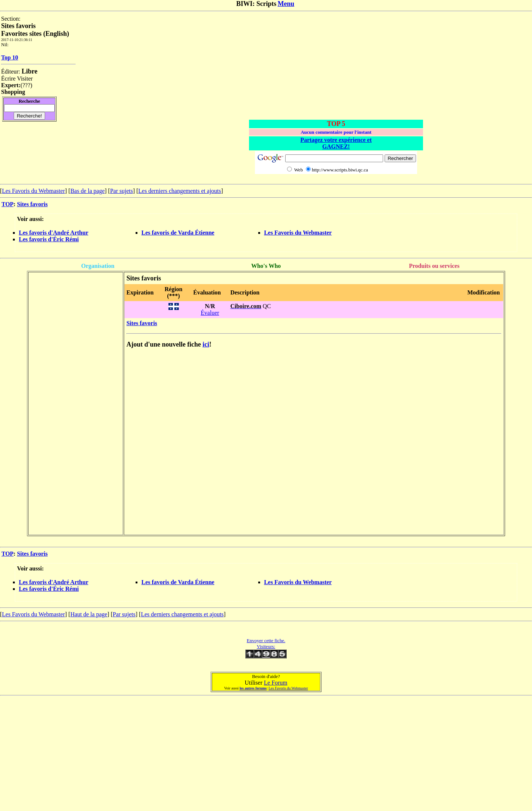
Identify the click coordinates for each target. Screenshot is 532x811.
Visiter (25, 79)
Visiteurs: (266, 646)
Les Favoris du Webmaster (33, 191)
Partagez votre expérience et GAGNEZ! (336, 143)
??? (26, 85)
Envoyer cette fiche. (266, 640)
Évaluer (210, 313)
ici (206, 344)
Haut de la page (89, 614)
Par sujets (122, 191)
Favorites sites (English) (35, 34)
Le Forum (276, 683)
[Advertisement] (336, 67)
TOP (8, 204)
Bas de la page (87, 191)
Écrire (8, 79)
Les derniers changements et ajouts (180, 191)
